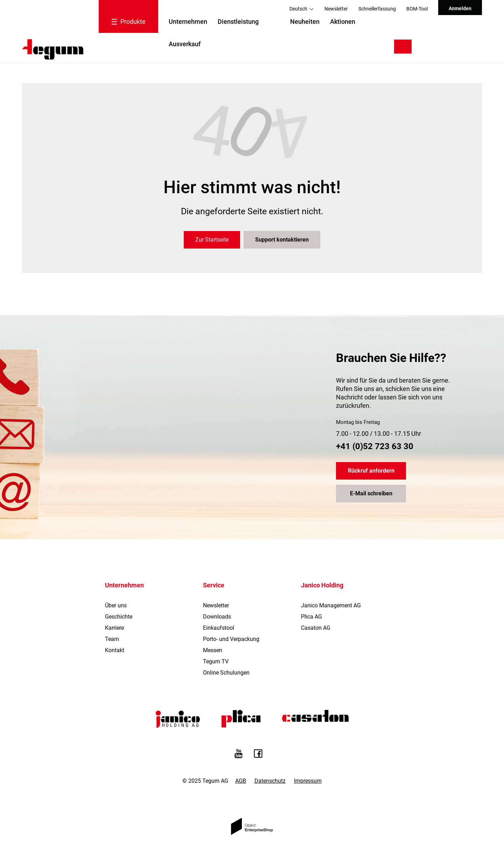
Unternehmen (188, 22)
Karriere (114, 628)
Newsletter (336, 9)
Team (112, 639)
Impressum (308, 781)
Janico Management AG (331, 605)
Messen (213, 650)
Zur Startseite (212, 240)
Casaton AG (316, 628)
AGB (241, 781)
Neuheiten (305, 22)
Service (214, 585)
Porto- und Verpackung (231, 639)
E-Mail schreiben (371, 493)
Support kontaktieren (282, 240)
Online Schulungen (226, 673)
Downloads (217, 617)
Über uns (116, 605)
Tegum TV (216, 661)
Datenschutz (270, 781)
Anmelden (460, 8)
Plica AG (311, 617)
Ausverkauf (185, 44)
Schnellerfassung (377, 9)
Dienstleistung (238, 22)
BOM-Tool (417, 9)
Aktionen (343, 22)
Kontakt (115, 650)
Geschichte (119, 617)
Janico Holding (322, 585)
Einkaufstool (219, 628)
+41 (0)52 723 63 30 (375, 446)
